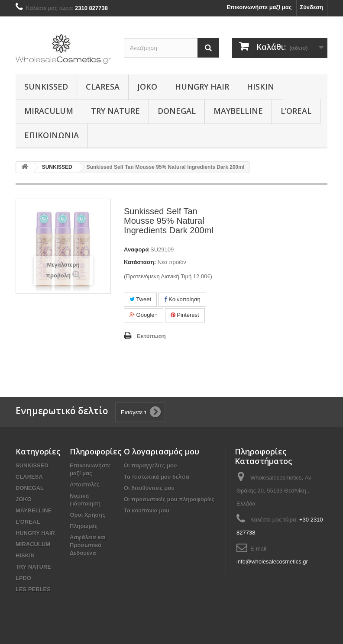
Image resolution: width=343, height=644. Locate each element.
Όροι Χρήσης (87, 515)
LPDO (23, 578)
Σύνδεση (312, 7)
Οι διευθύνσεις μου (149, 488)
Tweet (140, 299)
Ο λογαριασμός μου (162, 451)
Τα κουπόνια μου (147, 510)
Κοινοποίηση (182, 299)
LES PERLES (33, 589)
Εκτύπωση (151, 336)
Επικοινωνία (52, 135)
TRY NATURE (115, 111)
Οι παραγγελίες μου (150, 465)
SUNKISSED (46, 87)
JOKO (147, 87)
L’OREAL (296, 111)
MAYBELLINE (238, 111)
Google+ (144, 315)
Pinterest (185, 315)
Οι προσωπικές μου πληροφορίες (169, 499)
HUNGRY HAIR (202, 87)
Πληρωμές (84, 526)
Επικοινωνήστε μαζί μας (259, 7)
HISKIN (260, 87)
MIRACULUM (49, 111)
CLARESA (103, 87)
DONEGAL (177, 111)
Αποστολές (85, 485)
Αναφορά (136, 250)
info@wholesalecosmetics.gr (272, 562)
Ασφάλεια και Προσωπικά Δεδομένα (88, 545)
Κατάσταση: (140, 262)
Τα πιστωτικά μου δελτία (157, 477)
